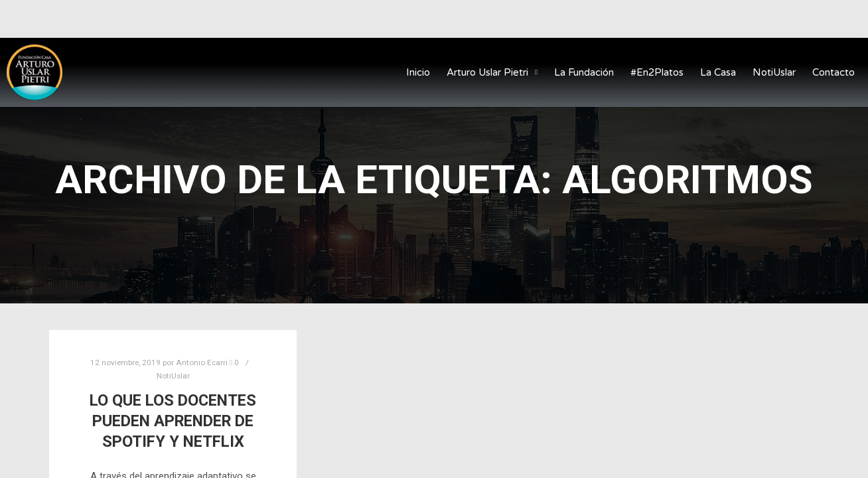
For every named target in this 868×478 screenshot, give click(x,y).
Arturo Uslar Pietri (492, 73)
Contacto (833, 72)
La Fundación (584, 72)
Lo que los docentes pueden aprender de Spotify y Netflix (173, 421)
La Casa (718, 72)
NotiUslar (774, 72)
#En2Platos (657, 72)
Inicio (418, 72)
